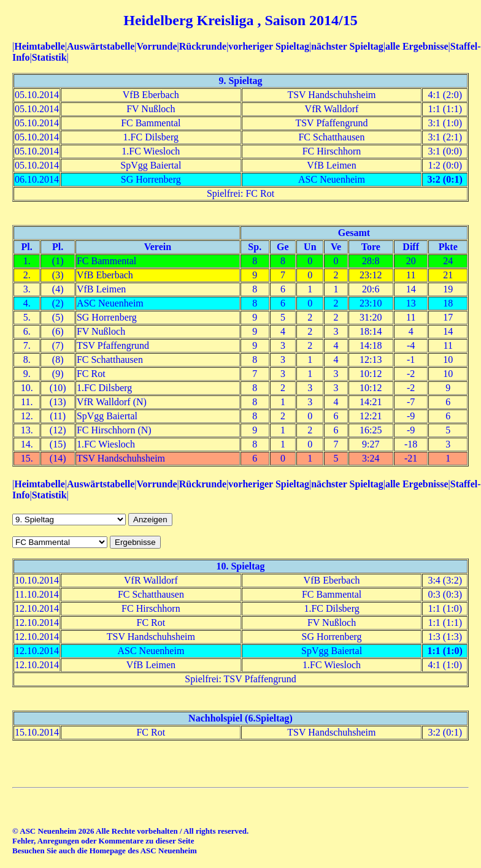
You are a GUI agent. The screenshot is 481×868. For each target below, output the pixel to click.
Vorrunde (156, 46)
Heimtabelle (40, 46)
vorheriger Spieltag (269, 46)
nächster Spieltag (347, 46)
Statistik (49, 57)
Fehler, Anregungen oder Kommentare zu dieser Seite (103, 841)
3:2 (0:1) (445, 179)
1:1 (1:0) (445, 651)
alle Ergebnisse (417, 46)
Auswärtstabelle (101, 46)
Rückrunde (203, 46)
